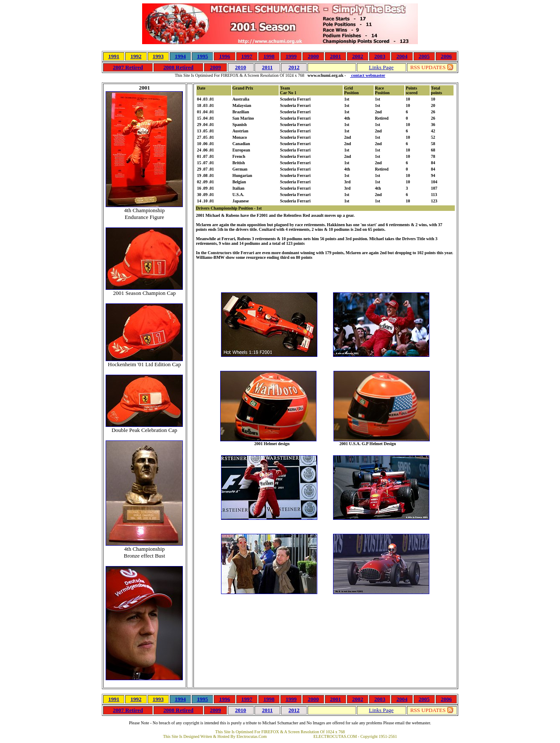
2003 (380, 56)
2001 (336, 56)
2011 (267, 67)
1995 (202, 56)
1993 (158, 56)
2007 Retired (128, 67)
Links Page (381, 67)
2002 (358, 56)
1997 (247, 56)
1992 (136, 56)
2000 (313, 56)
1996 (224, 56)
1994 (180, 56)
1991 (114, 56)
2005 (424, 56)
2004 (402, 56)
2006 (446, 56)
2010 (241, 67)
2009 (216, 67)
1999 (291, 56)
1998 (269, 56)
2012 (294, 67)
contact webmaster (368, 75)
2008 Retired (178, 67)
